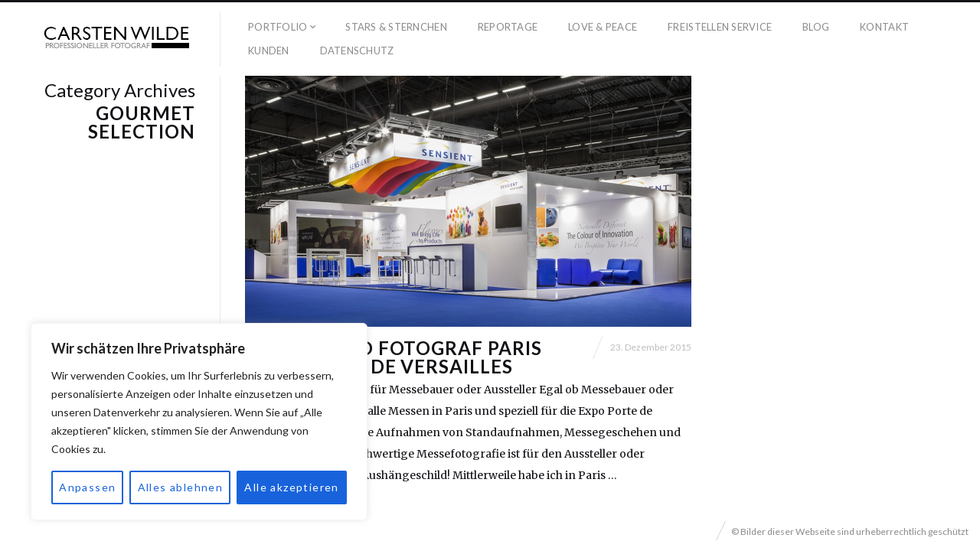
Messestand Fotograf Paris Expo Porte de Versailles (394, 357)
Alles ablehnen (181, 487)
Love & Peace (603, 27)
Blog (816, 27)
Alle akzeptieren (291, 487)
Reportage (508, 27)
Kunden (269, 51)
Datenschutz (357, 51)
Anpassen (87, 487)
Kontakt (884, 27)
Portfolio (278, 27)
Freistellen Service (720, 27)
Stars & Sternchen (396, 27)
